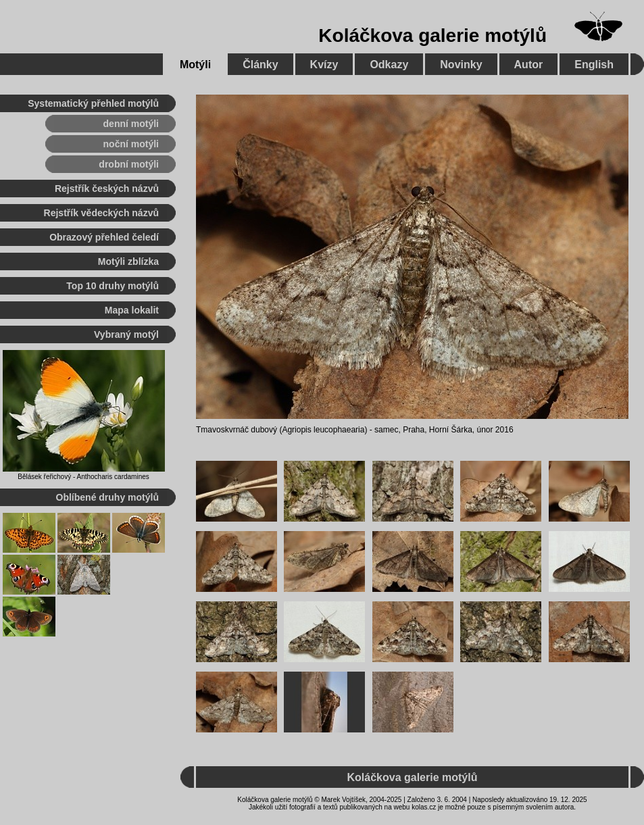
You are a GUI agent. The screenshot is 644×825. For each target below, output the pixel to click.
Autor (529, 65)
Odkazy (389, 65)
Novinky (461, 65)
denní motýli (131, 124)
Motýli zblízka (128, 261)
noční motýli (131, 144)
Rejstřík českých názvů (107, 189)
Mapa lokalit (132, 310)
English (594, 65)
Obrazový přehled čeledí (104, 237)
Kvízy (324, 65)
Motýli (195, 65)
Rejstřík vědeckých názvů (101, 213)
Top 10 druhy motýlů (113, 286)
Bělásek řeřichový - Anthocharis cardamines (83, 477)
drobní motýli (129, 164)
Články (260, 65)
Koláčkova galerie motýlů (432, 35)
